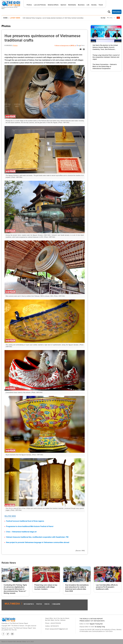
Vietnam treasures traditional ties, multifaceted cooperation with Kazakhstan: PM (37, 537)
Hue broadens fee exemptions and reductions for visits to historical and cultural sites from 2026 (77, 588)
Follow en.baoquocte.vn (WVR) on (65, 46)
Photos (6, 26)
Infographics (29, 604)
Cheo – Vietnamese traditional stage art (21, 532)
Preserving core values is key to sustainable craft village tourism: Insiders (46, 587)
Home (5, 18)
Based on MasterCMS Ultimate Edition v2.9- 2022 (18, 642)
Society (94, 5)
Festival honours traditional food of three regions (25, 521)
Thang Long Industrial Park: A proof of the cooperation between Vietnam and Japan (106, 57)
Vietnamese (117, 12)
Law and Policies (40, 5)
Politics (29, 5)
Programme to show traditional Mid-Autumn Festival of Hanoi (30, 526)
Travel (101, 5)
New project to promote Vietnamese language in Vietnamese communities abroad (38, 542)
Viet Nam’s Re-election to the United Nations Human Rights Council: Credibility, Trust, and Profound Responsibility (105, 47)
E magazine (56, 604)
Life (88, 5)
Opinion (63, 5)
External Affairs (53, 5)
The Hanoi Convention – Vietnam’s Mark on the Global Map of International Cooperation (105, 66)
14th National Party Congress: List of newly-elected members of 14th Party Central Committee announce (53, 20)
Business (81, 5)
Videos (47, 604)
